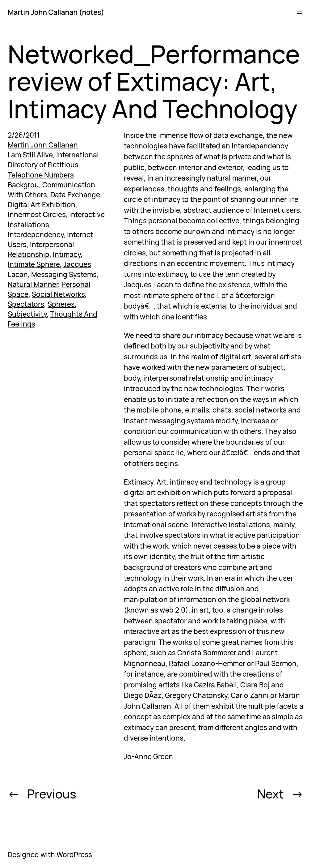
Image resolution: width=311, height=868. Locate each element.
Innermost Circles (37, 214)
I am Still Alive (30, 155)
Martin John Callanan (43, 145)
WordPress (74, 855)
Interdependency (36, 235)
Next (271, 794)
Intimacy (67, 254)
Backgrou (23, 185)
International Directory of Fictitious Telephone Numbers (53, 165)
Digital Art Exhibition (42, 205)
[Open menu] (300, 12)
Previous (52, 794)
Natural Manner (33, 284)
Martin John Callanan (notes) (56, 12)
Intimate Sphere (34, 264)
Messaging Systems (64, 274)
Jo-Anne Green (148, 757)
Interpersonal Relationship (41, 249)
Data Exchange (75, 195)
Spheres (61, 304)
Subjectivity (27, 314)
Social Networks (58, 294)
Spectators (26, 304)
